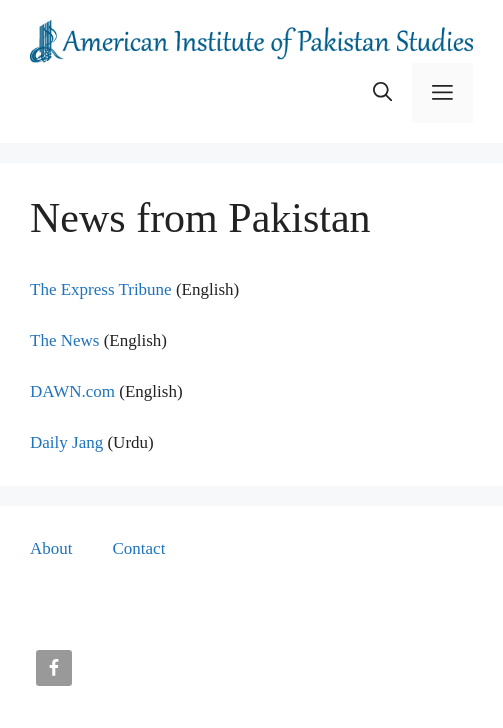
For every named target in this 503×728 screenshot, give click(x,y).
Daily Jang (66, 442)
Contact (139, 548)
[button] (382, 93)
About (51, 548)
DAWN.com (72, 391)
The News (64, 340)
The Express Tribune (101, 289)
